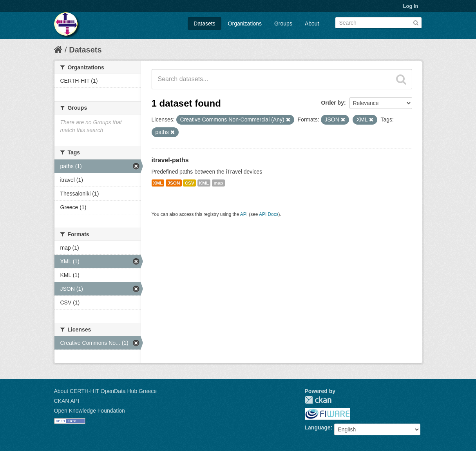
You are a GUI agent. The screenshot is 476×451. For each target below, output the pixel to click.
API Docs (269, 214)
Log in (411, 6)
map (218, 183)
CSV (189, 183)
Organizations (245, 24)
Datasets (204, 24)
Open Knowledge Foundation (90, 411)
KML (204, 183)
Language (318, 427)
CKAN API (67, 401)
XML (158, 183)
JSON (174, 183)
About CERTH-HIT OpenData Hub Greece (106, 391)
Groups (283, 24)
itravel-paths (170, 160)
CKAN (318, 400)
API (244, 214)
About (312, 24)
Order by (333, 103)
